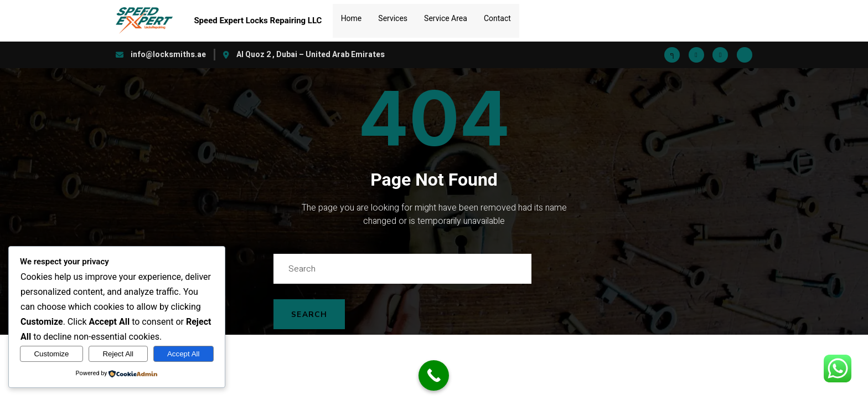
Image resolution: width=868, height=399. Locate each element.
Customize (51, 354)
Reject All (118, 354)
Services (393, 14)
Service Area (446, 14)
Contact (497, 14)
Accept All (184, 354)
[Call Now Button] (434, 375)
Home (352, 14)
